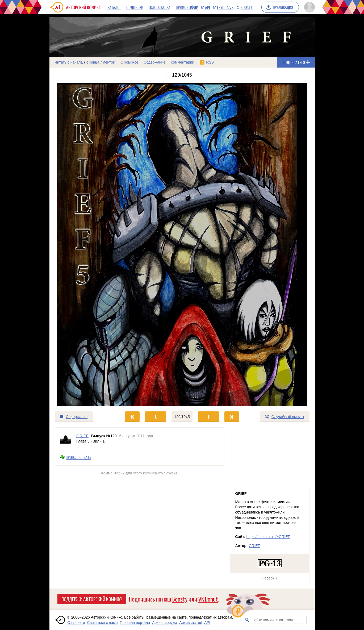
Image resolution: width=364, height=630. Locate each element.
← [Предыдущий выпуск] (167, 75)
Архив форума (165, 623)
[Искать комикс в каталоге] (247, 620)
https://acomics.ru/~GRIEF (268, 537)
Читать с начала (69, 62)
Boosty (247, 7)
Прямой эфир (187, 7)
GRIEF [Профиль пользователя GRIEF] (82, 436)
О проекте (76, 623)
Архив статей (191, 623)
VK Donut (208, 599)
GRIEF (254, 546)
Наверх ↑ (269, 578)
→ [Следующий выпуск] (197, 75)
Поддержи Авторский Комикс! (92, 599)
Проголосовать (78, 457)
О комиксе (129, 62)
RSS (210, 62)
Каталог (114, 7)
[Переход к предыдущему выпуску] (83, 244)
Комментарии (182, 62)
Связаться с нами (102, 623)
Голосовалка (160, 7)
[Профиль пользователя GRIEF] (66, 438)
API (207, 7)
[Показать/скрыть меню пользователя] (309, 7)
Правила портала (135, 623)
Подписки (135, 7)
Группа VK (225, 7)
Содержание (154, 62)
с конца (93, 62)
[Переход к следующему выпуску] (182, 244)
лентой (109, 62)
